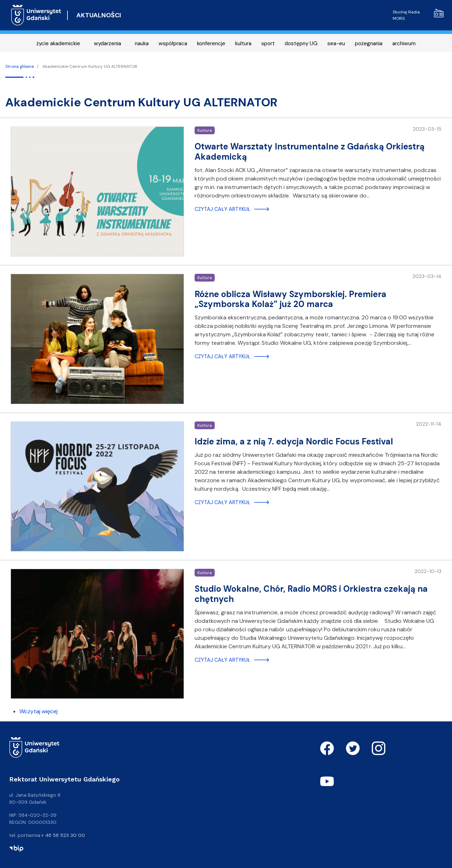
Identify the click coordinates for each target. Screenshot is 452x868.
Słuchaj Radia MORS (418, 15)
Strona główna (20, 66)
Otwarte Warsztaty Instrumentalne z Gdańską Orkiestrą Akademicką (310, 152)
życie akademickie (58, 43)
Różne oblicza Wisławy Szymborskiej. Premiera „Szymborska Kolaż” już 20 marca (290, 299)
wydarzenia (108, 43)
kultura (243, 43)
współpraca (173, 43)
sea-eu (336, 43)
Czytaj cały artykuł (222, 209)
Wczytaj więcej (38, 711)
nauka (142, 43)
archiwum (404, 43)
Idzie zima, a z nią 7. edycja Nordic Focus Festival (294, 441)
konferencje (211, 43)
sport (268, 43)
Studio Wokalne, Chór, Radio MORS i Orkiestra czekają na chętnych (311, 594)
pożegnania (369, 43)
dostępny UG (301, 43)
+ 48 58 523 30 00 (63, 835)
